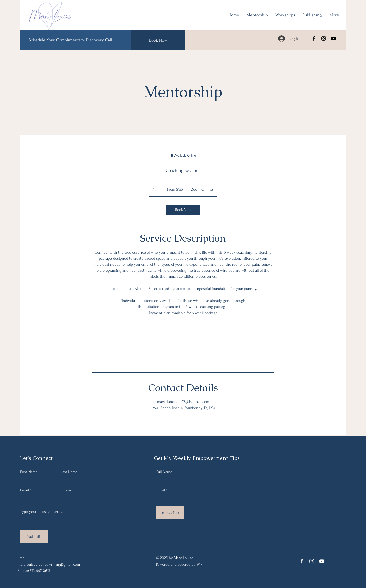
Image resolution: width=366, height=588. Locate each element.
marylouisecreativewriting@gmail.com (49, 564)
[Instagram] (324, 38)
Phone (66, 490)
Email (25, 490)
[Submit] (34, 537)
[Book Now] (158, 40)
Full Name (164, 472)
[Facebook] (314, 38)
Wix (199, 564)
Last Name (69, 472)
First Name (29, 472)
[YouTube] (333, 38)
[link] (183, 210)
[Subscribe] (170, 513)
